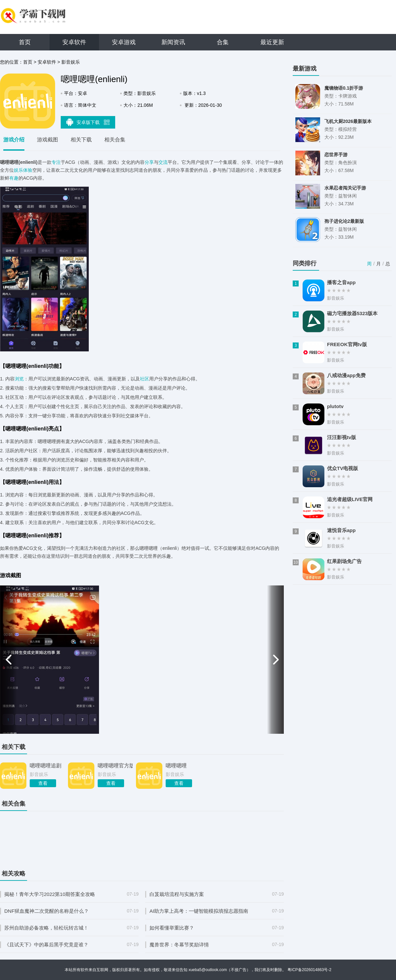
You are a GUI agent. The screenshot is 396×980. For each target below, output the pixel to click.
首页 (25, 42)
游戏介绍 (14, 140)
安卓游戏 (124, 42)
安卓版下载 (88, 122)
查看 (43, 783)
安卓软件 (74, 42)
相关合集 (115, 140)
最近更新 (272, 42)
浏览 (19, 379)
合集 (223, 42)
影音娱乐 (71, 62)
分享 (149, 162)
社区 (145, 379)
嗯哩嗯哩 (176, 766)
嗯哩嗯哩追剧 (46, 766)
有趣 (14, 178)
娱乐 (18, 170)
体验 (28, 170)
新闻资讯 (173, 42)
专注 (56, 162)
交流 (163, 162)
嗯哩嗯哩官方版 (115, 766)
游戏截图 (48, 140)
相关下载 (81, 140)
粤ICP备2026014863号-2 (309, 970)
